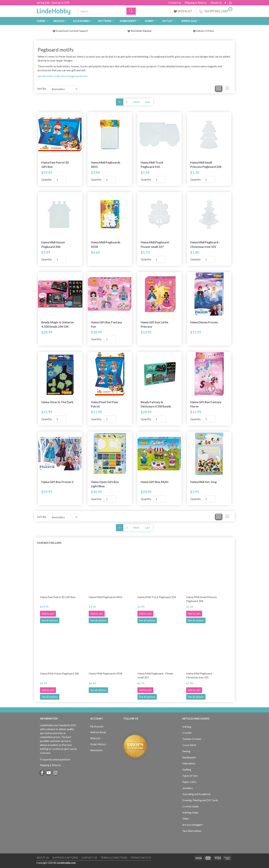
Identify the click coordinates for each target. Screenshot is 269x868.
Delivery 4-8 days (204, 31)
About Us (216, 3)
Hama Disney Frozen (204, 322)
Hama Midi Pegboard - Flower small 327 (156, 244)
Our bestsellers (49, 543)
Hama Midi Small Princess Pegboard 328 (206, 165)
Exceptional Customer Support (72, 31)
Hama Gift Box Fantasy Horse (206, 404)
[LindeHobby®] (54, 10)
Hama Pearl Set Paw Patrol (104, 404)
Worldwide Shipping (139, 31)
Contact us (175, 3)
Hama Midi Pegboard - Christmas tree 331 (205, 244)
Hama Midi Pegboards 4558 (106, 244)
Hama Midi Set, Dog (203, 482)
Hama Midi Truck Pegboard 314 (152, 165)
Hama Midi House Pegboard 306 (53, 244)
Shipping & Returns (196, 3)
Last (147, 102)
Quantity (47, 179)
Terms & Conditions (114, 858)
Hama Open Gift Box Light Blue (105, 484)
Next (136, 102)
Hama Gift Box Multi (154, 482)
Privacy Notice (141, 858)
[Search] (131, 11)
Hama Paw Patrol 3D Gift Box (55, 165)
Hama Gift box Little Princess (154, 324)
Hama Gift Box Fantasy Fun (106, 324)
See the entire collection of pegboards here (63, 76)
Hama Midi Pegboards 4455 (106, 165)
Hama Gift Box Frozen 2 (57, 482)
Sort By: (42, 88)
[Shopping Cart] (215, 11)
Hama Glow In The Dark (57, 402)
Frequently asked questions (55, 759)
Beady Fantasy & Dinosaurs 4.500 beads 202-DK (156, 404)
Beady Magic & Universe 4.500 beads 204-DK (58, 324)
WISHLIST (183, 11)
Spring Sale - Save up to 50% (53, 2)
